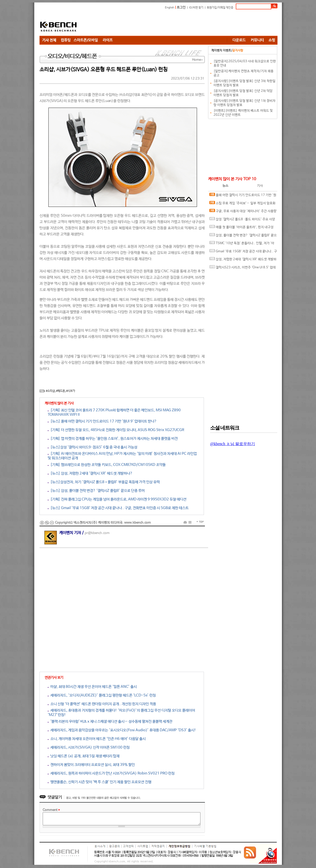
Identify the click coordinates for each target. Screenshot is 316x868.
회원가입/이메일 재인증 (220, 8)
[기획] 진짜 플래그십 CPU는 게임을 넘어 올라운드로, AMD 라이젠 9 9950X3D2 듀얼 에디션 (117, 499)
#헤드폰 (60, 391)
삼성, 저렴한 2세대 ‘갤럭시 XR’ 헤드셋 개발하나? (243, 260)
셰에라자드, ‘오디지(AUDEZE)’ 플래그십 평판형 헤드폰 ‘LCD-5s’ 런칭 (102, 695)
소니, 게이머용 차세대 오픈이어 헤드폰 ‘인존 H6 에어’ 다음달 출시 (97, 739)
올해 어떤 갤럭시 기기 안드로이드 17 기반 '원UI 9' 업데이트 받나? (243, 196)
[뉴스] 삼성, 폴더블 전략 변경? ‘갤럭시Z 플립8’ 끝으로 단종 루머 (96, 491)
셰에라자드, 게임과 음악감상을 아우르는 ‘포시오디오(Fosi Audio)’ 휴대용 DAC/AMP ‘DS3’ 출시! (122, 730)
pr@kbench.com (97, 533)
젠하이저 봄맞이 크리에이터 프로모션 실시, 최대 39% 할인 (91, 765)
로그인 (181, 8)
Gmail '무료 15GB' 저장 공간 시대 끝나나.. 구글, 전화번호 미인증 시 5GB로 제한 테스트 (243, 252)
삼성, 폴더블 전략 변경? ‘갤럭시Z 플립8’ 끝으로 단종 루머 (243, 236)
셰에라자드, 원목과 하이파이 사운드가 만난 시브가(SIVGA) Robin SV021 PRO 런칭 (111, 773)
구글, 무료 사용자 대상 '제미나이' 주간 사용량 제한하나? (243, 212)
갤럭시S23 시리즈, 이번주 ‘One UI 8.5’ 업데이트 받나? (243, 268)
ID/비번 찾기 (196, 8)
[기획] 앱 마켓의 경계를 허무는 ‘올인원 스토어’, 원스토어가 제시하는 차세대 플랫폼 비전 (113, 439)
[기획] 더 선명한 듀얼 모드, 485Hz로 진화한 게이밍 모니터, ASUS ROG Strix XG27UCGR (116, 430)
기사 (260, 186)
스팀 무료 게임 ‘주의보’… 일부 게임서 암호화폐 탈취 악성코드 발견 (242, 204)
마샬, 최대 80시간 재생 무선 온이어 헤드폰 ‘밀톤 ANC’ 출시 (92, 687)
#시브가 (71, 391)
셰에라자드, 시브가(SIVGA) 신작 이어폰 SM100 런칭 (89, 747)
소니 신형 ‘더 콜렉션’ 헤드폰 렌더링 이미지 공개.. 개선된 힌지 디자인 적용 (102, 704)
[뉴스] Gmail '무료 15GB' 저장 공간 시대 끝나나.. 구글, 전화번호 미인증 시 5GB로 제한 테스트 (118, 508)
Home (197, 60)
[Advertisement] (188, 23)
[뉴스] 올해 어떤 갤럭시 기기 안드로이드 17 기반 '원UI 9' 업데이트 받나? (102, 421)
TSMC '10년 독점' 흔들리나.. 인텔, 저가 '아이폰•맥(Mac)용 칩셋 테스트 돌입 (242, 244)
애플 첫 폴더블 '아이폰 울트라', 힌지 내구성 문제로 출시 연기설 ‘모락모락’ (241, 228)
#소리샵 (50, 391)
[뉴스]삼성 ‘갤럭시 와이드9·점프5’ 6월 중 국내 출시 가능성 (92, 447)
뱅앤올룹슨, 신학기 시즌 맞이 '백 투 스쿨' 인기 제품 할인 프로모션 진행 (99, 782)
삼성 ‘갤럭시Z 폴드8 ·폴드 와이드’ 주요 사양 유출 (242, 220)
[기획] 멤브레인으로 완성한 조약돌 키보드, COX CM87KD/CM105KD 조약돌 (107, 465)
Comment (51, 810)
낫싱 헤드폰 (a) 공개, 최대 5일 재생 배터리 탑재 (84, 756)
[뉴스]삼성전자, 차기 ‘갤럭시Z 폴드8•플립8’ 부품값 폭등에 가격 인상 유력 (104, 482)
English (170, 8)
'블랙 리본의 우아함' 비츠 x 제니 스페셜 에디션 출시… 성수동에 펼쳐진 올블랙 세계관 (110, 721)
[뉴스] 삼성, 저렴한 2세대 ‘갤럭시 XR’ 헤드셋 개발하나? (90, 473)
